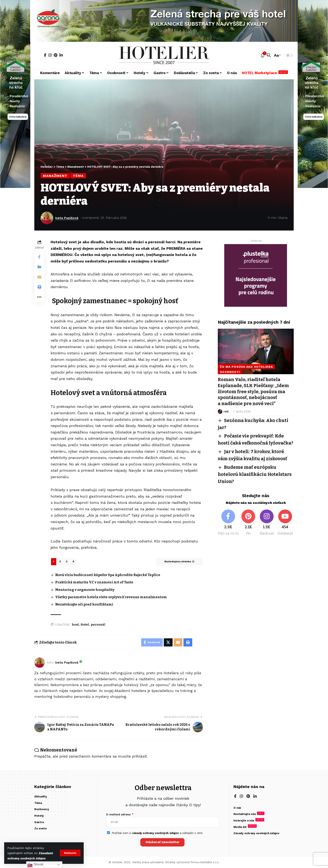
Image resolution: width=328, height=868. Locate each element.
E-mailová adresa (119, 815)
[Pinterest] (56, 55)
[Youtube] (285, 521)
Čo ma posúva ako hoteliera (246, 366)
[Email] (39, 277)
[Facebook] (45, 55)
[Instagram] (50, 55)
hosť (75, 625)
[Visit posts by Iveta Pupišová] (47, 218)
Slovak (35, 865)
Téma (78, 176)
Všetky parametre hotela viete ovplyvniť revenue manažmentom (111, 597)
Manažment (55, 176)
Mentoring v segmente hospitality (85, 590)
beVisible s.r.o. (210, 862)
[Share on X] (168, 642)
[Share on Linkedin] (39, 267)
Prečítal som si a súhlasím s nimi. (157, 833)
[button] (70, 853)
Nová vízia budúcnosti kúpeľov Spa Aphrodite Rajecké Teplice (108, 575)
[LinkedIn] (61, 55)
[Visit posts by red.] (220, 411)
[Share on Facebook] (39, 257)
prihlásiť (139, 756)
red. (226, 411)
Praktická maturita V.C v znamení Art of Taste (95, 582)
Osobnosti (230, 371)
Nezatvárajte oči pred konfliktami (84, 604)
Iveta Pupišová (67, 218)
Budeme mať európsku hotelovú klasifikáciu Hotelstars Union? (255, 473)
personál (98, 625)
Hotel (85, 625)
